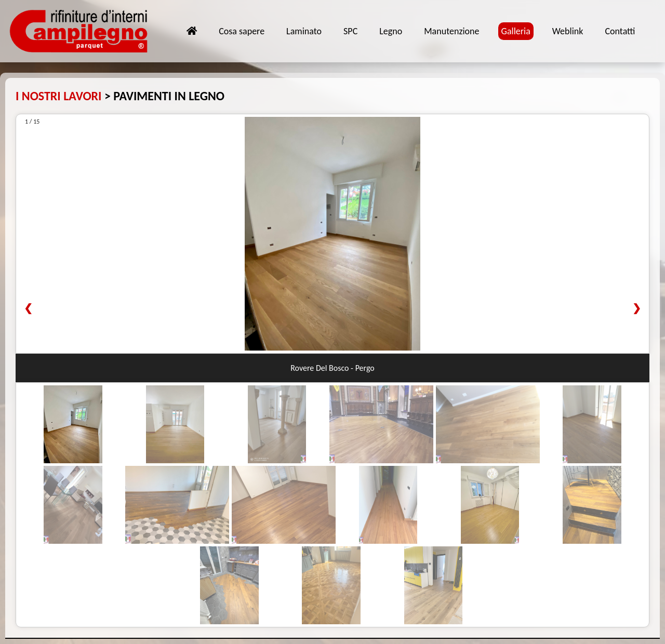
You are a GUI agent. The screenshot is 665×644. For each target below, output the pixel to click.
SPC (350, 31)
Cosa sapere (242, 31)
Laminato (304, 31)
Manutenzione (451, 31)
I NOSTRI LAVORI (59, 96)
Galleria (516, 31)
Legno (391, 31)
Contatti (620, 31)
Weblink (568, 31)
